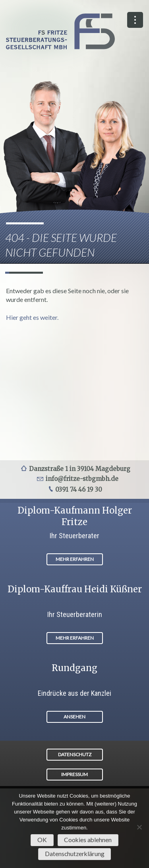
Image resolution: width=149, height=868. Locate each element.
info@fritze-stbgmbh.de (82, 479)
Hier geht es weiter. (32, 317)
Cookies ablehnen (88, 840)
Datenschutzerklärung (75, 854)
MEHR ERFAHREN (75, 559)
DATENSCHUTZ (75, 754)
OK (42, 840)
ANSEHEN (74, 717)
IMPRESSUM (74, 774)
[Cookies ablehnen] (139, 827)
